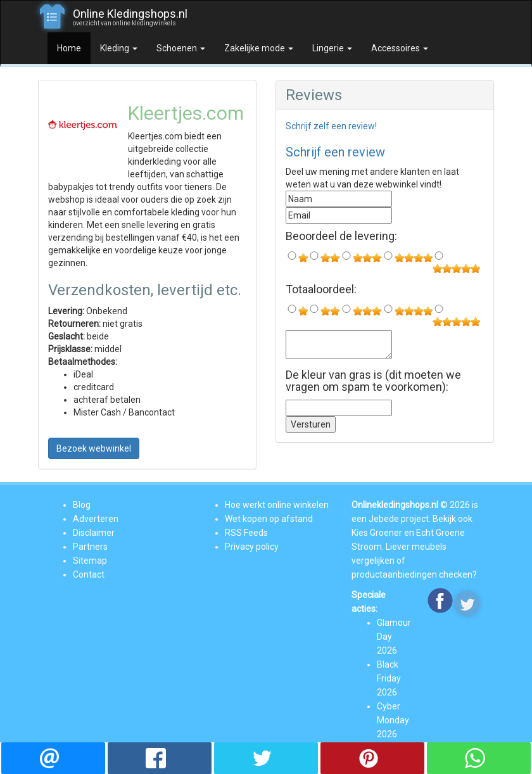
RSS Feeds (246, 533)
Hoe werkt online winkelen (277, 505)
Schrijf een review (335, 152)
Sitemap (90, 561)
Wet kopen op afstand (269, 519)
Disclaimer (94, 533)
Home (69, 48)
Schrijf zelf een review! (331, 126)
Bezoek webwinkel (94, 448)
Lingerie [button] (332, 48)
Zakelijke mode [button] (259, 48)
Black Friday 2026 (389, 678)
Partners (90, 547)
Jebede (384, 519)
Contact (89, 574)
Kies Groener (377, 533)
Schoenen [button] (181, 48)
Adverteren (96, 519)
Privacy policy (252, 547)
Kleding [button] (119, 48)
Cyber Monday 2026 (393, 720)
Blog (82, 505)
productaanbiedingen (394, 574)
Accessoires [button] (400, 48)
